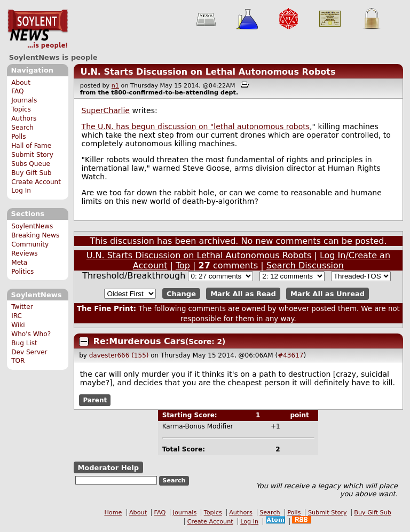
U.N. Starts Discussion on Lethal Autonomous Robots (208, 72)
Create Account (36, 182)
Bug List (24, 343)
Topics (21, 109)
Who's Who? (31, 334)
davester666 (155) (119, 355)
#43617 (290, 355)
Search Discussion (305, 265)
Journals (24, 100)
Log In (21, 190)
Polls (18, 137)
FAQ (17, 91)
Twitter (22, 307)
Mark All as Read (243, 294)
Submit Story (32, 155)
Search (22, 128)
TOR (18, 361)
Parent (95, 400)
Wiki (18, 325)
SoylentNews (38, 29)
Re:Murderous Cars (139, 341)
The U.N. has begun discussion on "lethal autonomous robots (196, 126)
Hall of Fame (31, 146)
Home (113, 513)
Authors (24, 118)
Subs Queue (31, 164)
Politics (22, 272)
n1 (115, 86)
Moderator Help (108, 468)
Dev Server (29, 352)
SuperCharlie (106, 110)
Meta (19, 263)
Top (183, 265)
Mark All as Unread (328, 294)
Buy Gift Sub (31, 173)
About (21, 83)
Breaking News (35, 235)
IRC (17, 316)
